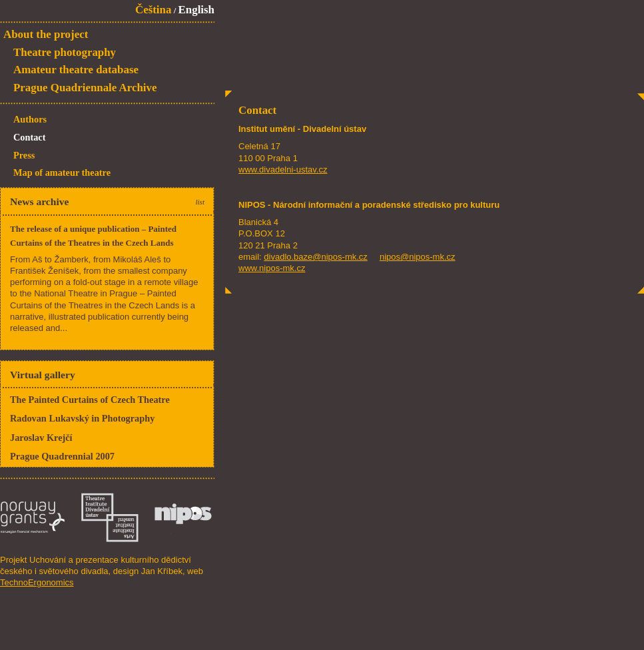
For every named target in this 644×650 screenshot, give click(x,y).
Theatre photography (65, 52)
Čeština (153, 10)
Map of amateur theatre (62, 172)
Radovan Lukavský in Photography (82, 418)
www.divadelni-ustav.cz (283, 169)
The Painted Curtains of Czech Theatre (90, 400)
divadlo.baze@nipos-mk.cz (316, 257)
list (200, 202)
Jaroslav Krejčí (41, 438)
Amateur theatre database (76, 70)
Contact (29, 137)
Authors (30, 119)
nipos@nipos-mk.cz (418, 257)
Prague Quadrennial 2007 (62, 456)
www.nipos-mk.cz (272, 268)
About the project (46, 34)
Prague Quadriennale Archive (85, 88)
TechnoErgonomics (37, 582)
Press (24, 155)
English (196, 10)
